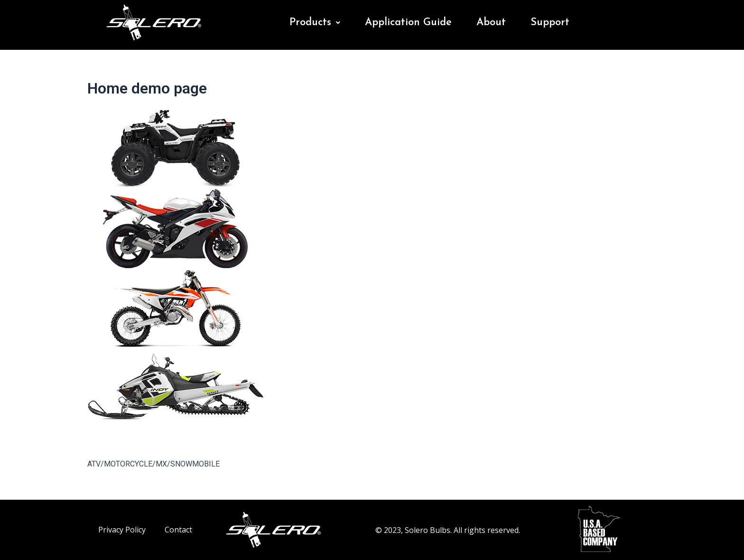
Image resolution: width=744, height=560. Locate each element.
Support (550, 23)
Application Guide (408, 23)
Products (315, 23)
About (491, 23)
